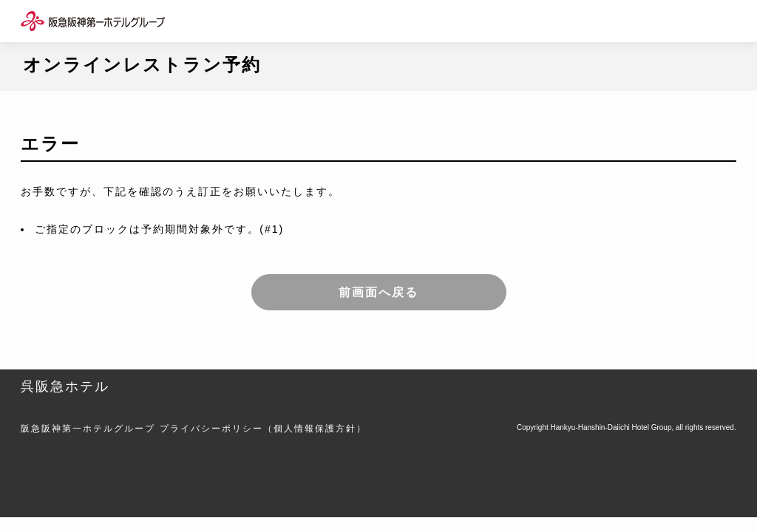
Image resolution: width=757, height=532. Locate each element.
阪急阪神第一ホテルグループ (88, 429)
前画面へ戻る (378, 292)
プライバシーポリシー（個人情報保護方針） (263, 429)
